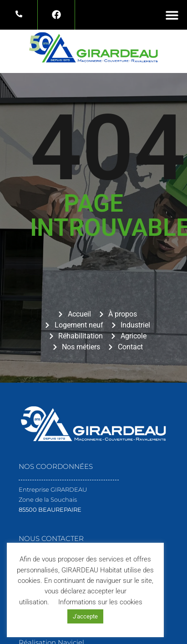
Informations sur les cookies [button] (100, 602)
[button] (172, 15)
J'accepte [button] (85, 616)
